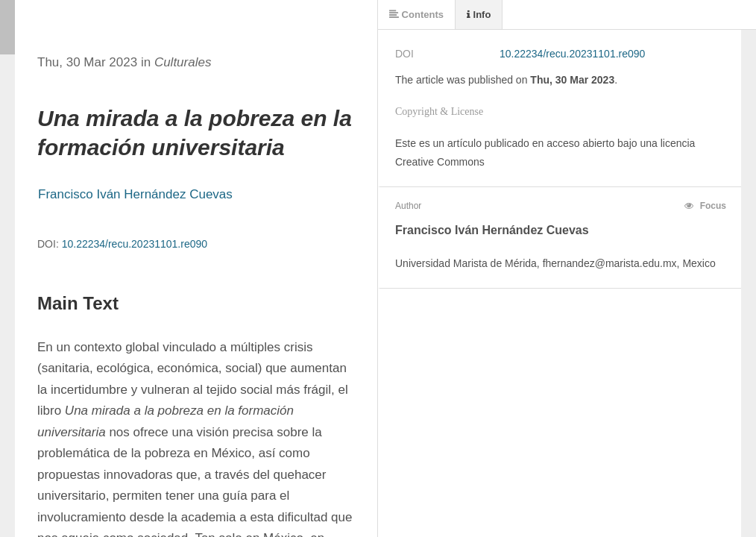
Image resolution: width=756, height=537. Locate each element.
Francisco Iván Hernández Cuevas (135, 194)
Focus (705, 206)
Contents (416, 15)
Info (479, 15)
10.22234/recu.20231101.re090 (135, 244)
